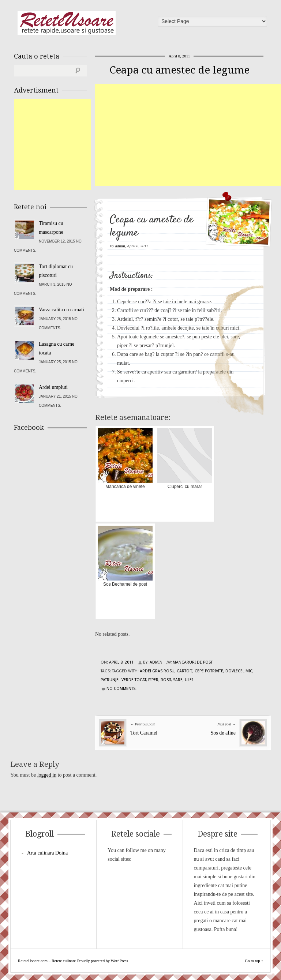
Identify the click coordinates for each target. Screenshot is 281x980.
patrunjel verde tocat (123, 680)
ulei (189, 680)
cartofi (185, 671)
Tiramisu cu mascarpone (51, 228)
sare (178, 680)
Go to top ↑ (254, 961)
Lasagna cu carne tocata (57, 348)
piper (153, 680)
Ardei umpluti (53, 387)
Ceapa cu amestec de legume (179, 70)
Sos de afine (223, 733)
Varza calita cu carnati (61, 310)
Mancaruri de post (193, 662)
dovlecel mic (239, 671)
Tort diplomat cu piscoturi (56, 271)
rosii (166, 680)
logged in (47, 775)
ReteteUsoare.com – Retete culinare (67, 23)
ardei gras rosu (157, 671)
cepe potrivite (209, 671)
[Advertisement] (188, 135)
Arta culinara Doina (47, 853)
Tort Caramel (144, 733)
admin (120, 246)
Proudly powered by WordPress (103, 961)
